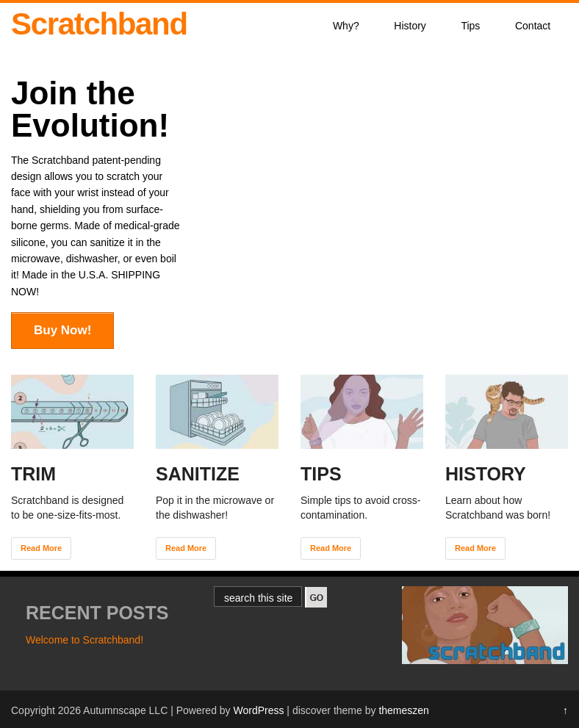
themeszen (403, 710)
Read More (41, 548)
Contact (533, 26)
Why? (346, 26)
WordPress (258, 710)
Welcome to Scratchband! (84, 640)
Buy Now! (62, 330)
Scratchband (99, 24)
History (410, 26)
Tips (470, 26)
